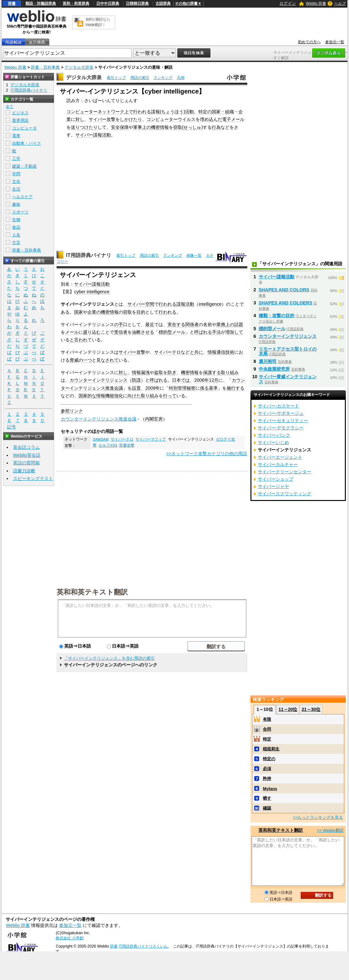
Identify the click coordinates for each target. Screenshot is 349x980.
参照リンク (72, 411)
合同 (267, 729)
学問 (16, 174)
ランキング (163, 78)
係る (204, 388)
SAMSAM (101, 439)
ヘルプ (340, 3)
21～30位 (311, 709)
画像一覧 (194, 255)
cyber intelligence (92, 292)
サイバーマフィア (151, 439)
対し (80, 119)
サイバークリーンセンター (284, 472)
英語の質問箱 (26, 463)
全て (10, 107)
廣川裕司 (268, 361)
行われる (142, 112)
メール (72, 332)
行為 (216, 127)
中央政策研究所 (274, 369)
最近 (150, 324)
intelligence (210, 304)
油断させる (143, 332)
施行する (236, 388)
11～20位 (288, 709)
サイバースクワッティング (284, 494)
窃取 (178, 127)
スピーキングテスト (33, 478)
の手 (119, 324)
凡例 (181, 78)
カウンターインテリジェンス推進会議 (99, 419)
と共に (196, 352)
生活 (16, 189)
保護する (212, 372)
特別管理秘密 (182, 388)
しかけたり (131, 119)
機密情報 (160, 127)
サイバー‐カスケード (279, 406)
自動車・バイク (27, 143)
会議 (119, 388)
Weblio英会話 (27, 455)
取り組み (230, 372)
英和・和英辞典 (76, 3)
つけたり (89, 127)
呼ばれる (203, 332)
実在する (176, 324)
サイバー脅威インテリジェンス (288, 379)
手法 (216, 332)
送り (75, 127)
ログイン (288, 3)
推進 (110, 388)
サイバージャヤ (273, 486)
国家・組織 (223, 112)
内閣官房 (154, 419)
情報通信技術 (221, 352)
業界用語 (20, 120)
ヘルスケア (22, 197)
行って (170, 396)
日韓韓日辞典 (137, 3)
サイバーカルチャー (278, 464)
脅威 (74, 360)
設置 (136, 388)
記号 (11, 427)
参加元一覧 (335, 42)
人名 (16, 235)
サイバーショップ (276, 479)
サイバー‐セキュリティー (283, 420)
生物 (16, 220)
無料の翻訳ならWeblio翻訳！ (98, 22)
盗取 (159, 372)
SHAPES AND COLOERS (286, 303)
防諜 (136, 380)
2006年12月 (206, 380)
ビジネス (20, 113)
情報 (101, 396)
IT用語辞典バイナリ (89, 255)
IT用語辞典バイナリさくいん (144, 946)
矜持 (267, 778)
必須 (267, 769)
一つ (87, 360)
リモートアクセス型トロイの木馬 (288, 351)
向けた (134, 396)
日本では (181, 380)
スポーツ (20, 212)
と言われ (79, 340)
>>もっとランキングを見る (318, 817)
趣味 (16, 204)
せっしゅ (192, 127)
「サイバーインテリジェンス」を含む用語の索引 (109, 658)
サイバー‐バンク (274, 435)
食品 (16, 227)
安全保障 (120, 127)
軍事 (138, 127)
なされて (110, 360)
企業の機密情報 (103, 312)
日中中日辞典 (108, 3)
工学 (16, 159)
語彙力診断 (24, 471)
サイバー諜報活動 (93, 135)
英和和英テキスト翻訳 (92, 592)
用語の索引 (140, 78)
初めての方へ (309, 42)
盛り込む (92, 332)
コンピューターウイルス (171, 119)
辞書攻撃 (127, 445)
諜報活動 (185, 304)
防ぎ (172, 372)
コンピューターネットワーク (95, 112)
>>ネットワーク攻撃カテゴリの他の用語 (207, 454)
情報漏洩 (141, 372)
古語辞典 (163, 3)
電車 (16, 136)
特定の (205, 112)
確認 (267, 808)
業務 (221, 324)
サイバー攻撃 (102, 119)
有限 (267, 719)
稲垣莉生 (271, 749)
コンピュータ (24, 128)
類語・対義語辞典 (41, 3)
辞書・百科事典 (45, 67)
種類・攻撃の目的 (277, 316)
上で (129, 112)
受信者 (121, 332)
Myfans (270, 789)
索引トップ (116, 78)
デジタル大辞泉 (79, 67)
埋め (204, 119)
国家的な (87, 396)
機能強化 (114, 396)
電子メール (233, 119)
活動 (189, 112)
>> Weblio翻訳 (330, 830)
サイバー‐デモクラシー (281, 428)
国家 (79, 312)
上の (147, 127)
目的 (141, 312)
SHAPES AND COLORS (284, 290)
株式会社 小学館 (69, 938)
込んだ (216, 119)
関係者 (192, 324)
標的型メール (172, 332)
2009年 (153, 388)
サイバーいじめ (273, 442)
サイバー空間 (141, 304)
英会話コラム (26, 447)
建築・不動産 (24, 166)
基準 (213, 388)
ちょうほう (172, 112)
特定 (267, 739)
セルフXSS (108, 445)
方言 (16, 243)
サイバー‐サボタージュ (281, 413)
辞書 (12, 3)
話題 (239, 324)
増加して (234, 332)
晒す (267, 798)
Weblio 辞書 (316, 3)
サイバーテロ (168, 352)
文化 (16, 181)
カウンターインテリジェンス (99, 380)
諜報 (155, 112)
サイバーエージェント (280, 457)
